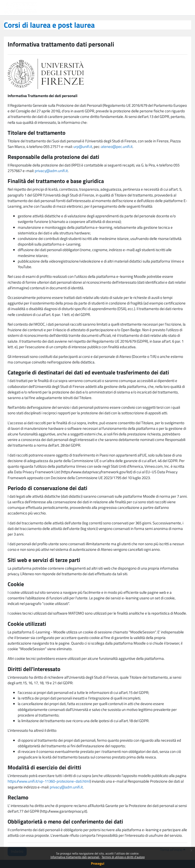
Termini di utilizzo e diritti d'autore (123, 857)
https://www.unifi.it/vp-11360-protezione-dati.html (49, 781)
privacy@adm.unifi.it (51, 171)
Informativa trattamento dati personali (75, 857)
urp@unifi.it (83, 147)
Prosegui (98, 863)
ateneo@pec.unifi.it (117, 147)
